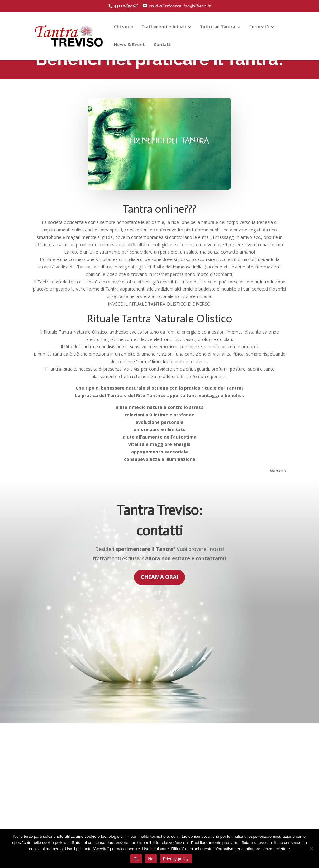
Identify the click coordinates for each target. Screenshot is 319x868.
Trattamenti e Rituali (164, 27)
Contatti (163, 45)
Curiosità (259, 27)
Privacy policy (176, 859)
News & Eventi (130, 45)
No (151, 859)
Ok (136, 859)
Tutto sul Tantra (218, 27)
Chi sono (124, 27)
